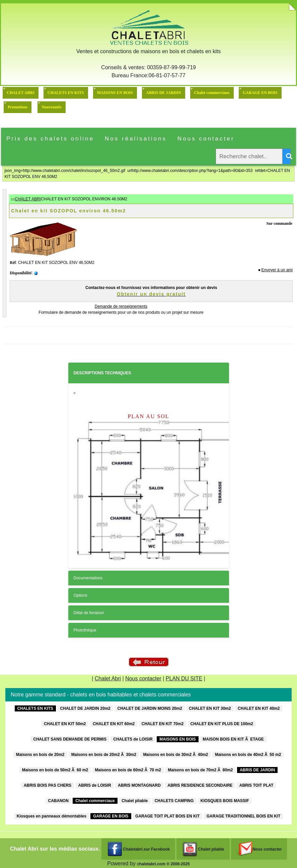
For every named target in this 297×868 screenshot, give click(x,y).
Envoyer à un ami (277, 270)
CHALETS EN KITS (66, 93)
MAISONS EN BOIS (115, 93)
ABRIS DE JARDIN (164, 93)
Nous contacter (206, 139)
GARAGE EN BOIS (260, 93)
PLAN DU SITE (184, 679)
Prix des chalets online (50, 139)
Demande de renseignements (121, 306)
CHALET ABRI (21, 93)
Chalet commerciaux (212, 93)
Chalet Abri (108, 679)
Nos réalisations (136, 139)
